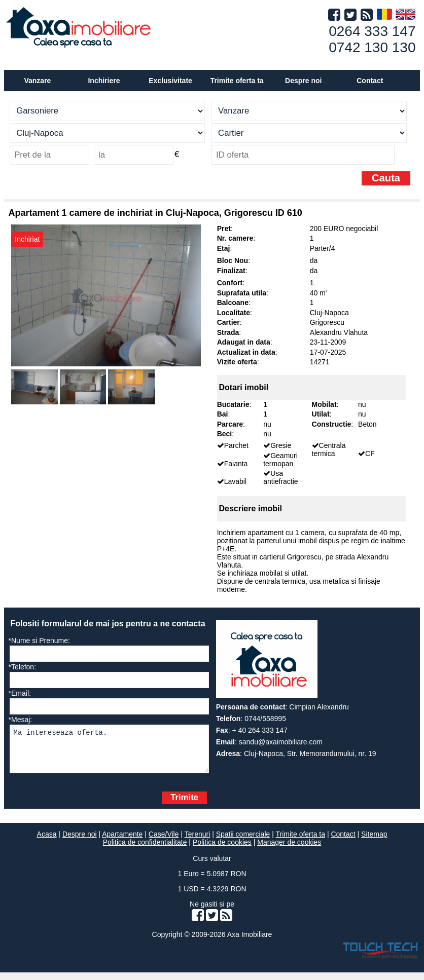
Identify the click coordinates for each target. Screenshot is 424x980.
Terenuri (198, 842)
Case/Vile (164, 842)
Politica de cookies (222, 850)
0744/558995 (265, 719)
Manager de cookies (289, 850)
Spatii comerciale (243, 842)
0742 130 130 (372, 47)
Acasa (47, 842)
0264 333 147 (372, 31)
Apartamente (122, 842)
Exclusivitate (170, 81)
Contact (370, 81)
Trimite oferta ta (237, 81)
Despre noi (80, 842)
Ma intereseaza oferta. (109, 753)
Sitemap (374, 842)
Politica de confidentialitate (145, 850)
